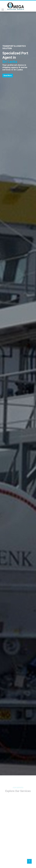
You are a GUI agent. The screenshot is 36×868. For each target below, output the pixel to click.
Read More (8, 76)
